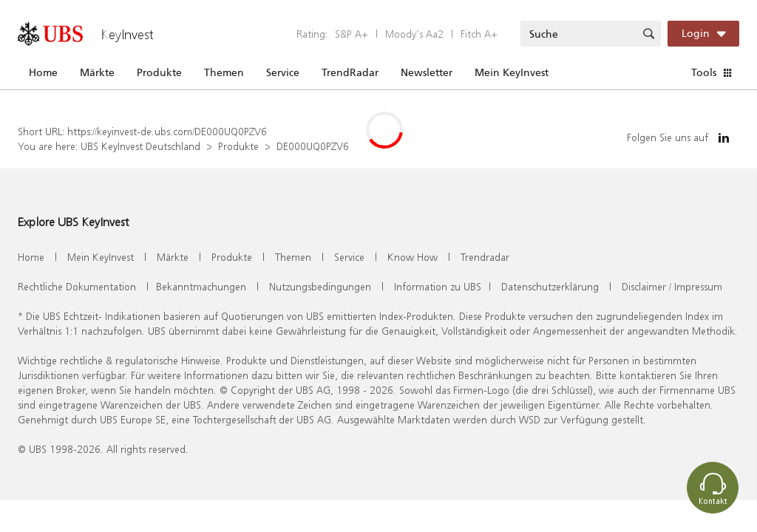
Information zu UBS (438, 286)
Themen (224, 72)
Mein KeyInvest (512, 72)
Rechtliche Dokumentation (77, 286)
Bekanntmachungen (201, 286)
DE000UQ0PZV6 (313, 146)
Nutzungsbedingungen (320, 286)
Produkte (159, 72)
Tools (704, 72)
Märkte (97, 72)
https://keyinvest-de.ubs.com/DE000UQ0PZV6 (167, 131)
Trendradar (485, 257)
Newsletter (427, 72)
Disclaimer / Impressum (672, 286)
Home (43, 72)
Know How (413, 257)
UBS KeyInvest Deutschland (140, 146)
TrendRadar (350, 72)
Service (283, 72)
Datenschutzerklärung (550, 286)
